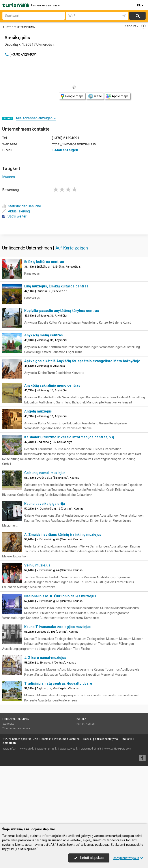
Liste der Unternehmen (19, 27)
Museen (8, 177)
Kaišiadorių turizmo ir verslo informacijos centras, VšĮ (69, 502)
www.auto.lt (27, 814)
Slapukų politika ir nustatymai (101, 804)
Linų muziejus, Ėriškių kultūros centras (56, 351)
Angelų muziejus (38, 476)
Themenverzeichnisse (16, 793)
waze (95, 96)
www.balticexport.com (118, 814)
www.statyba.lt (69, 814)
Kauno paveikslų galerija (45, 569)
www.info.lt (10, 814)
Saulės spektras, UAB (25, 804)
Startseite (8, 789)
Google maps (72, 96)
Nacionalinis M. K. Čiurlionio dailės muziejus (60, 661)
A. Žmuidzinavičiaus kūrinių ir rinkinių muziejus (63, 600)
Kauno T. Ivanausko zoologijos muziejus (57, 692)
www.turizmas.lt (47, 814)
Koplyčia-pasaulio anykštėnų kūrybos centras (62, 376)
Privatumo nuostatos (67, 804)
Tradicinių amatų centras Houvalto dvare (58, 749)
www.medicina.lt (91, 814)
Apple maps (117, 96)
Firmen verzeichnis (46, 5)
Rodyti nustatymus (128, 858)
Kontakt (46, 804)
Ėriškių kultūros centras (44, 327)
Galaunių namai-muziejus (45, 538)
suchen (137, 16)
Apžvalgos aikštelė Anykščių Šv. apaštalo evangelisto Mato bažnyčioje (82, 426)
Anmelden (9, 808)
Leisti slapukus (89, 858)
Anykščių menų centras (44, 400)
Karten (81, 784)
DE (141, 5)
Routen (90, 789)
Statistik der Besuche (22, 206)
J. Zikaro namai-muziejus (45, 723)
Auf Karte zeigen (72, 313)
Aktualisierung (16, 211)
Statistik (127, 804)
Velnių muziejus (37, 630)
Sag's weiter (14, 216)
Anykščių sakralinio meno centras (52, 451)
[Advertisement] (74, 266)
